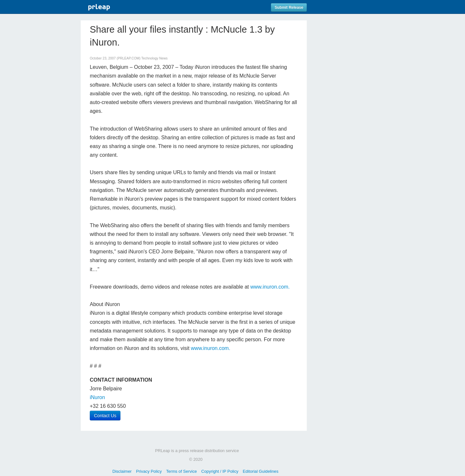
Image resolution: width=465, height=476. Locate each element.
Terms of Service (181, 471)
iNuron (97, 397)
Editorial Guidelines (261, 471)
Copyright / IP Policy (220, 471)
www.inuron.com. (270, 287)
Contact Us (105, 416)
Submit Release (289, 7)
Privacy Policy (149, 471)
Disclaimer (122, 471)
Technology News (155, 58)
